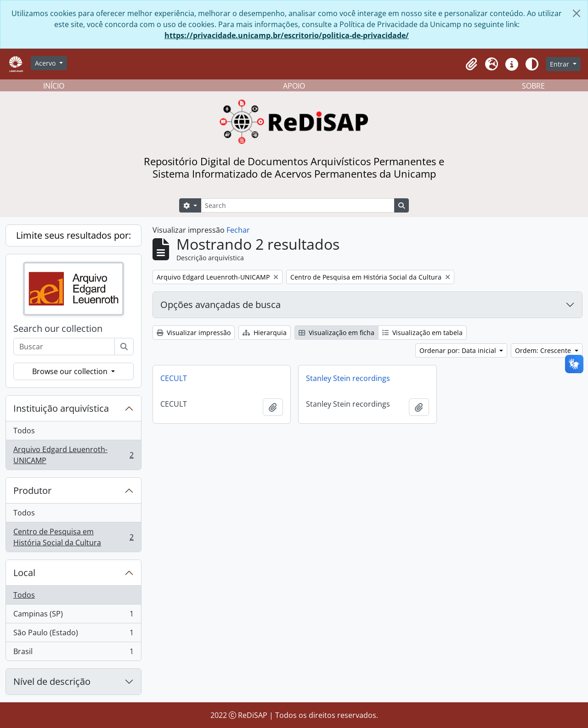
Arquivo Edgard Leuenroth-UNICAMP (73, 455)
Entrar (560, 64)
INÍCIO (54, 86)
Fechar (238, 230)
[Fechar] (577, 13)
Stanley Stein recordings (348, 378)
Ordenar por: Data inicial (459, 350)
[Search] (298, 205)
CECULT (174, 378)
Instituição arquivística (61, 408)
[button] (471, 64)
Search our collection (58, 329)
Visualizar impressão (194, 333)
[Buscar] (124, 347)
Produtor (32, 490)
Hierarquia (265, 333)
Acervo (46, 63)
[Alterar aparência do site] (532, 64)
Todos (24, 431)
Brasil (73, 653)
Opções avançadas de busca (220, 305)
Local (24, 573)
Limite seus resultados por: (73, 235)
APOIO (294, 86)
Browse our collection (71, 371)
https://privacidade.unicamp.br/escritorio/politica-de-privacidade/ (287, 35)
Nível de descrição (52, 681)
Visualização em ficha (336, 333)
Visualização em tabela (422, 333)
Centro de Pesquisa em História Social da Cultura (73, 537)
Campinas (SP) (73, 616)
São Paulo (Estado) (73, 635)
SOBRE (533, 86)
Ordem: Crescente (544, 350)
